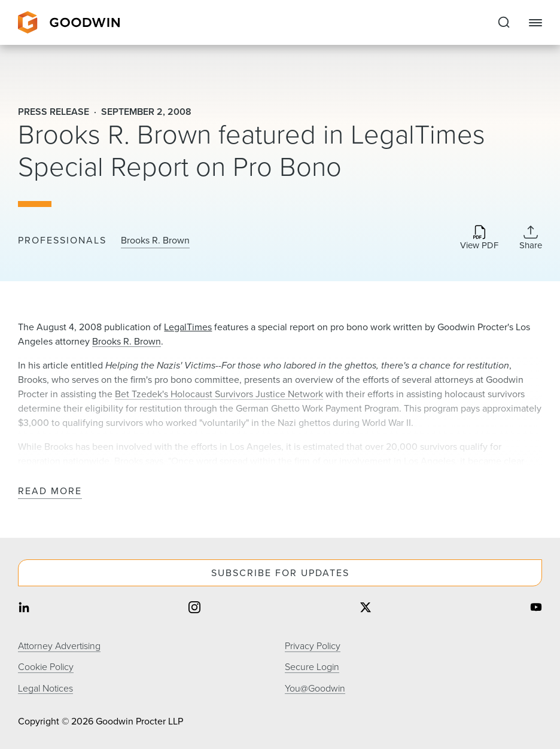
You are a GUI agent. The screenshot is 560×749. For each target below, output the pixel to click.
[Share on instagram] (194, 608)
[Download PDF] (479, 238)
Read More (50, 491)
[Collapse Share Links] (531, 238)
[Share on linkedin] (24, 608)
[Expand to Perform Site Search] (504, 23)
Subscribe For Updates (280, 573)
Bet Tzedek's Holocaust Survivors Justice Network (219, 394)
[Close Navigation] (535, 23)
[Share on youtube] (536, 608)
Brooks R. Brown (155, 240)
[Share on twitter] (366, 608)
